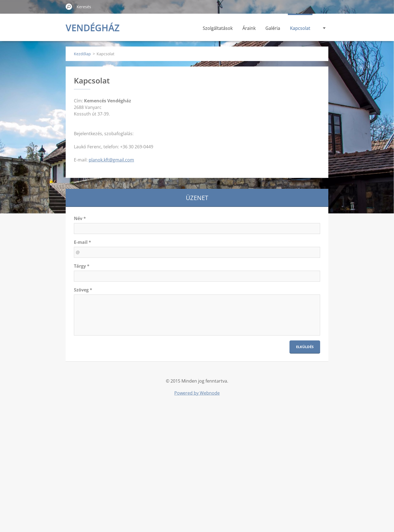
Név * (80, 218)
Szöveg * (83, 290)
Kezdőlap (82, 54)
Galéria (273, 28)
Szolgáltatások (218, 28)
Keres (69, 7)
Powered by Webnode (197, 393)
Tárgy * (82, 266)
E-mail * (82, 242)
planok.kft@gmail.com (111, 160)
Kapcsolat (300, 28)
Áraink (249, 28)
